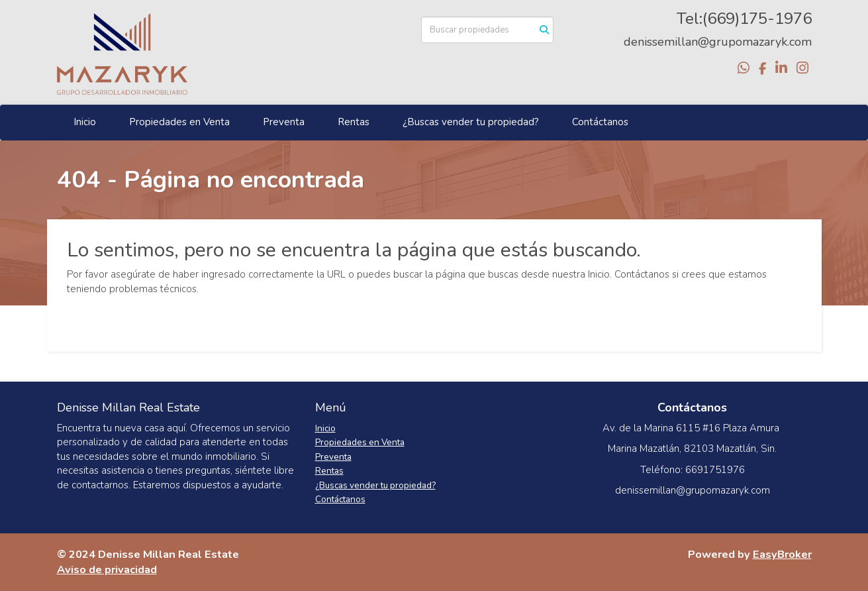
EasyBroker (782, 554)
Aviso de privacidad (107, 569)
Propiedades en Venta (179, 122)
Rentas (354, 122)
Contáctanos (600, 122)
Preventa (284, 122)
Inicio (85, 122)
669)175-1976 (759, 19)
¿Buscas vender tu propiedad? (471, 122)
